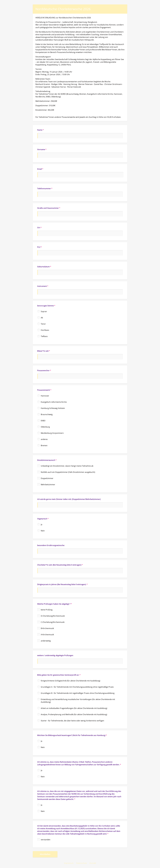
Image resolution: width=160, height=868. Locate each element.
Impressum (69, 863)
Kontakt (93, 863)
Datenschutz (82, 863)
